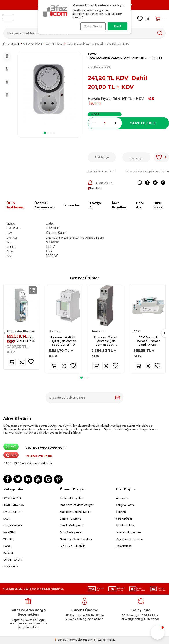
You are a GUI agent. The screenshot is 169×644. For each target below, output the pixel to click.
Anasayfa (11, 44)
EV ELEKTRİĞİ (13, 512)
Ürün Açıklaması (16, 205)
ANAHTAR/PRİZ (14, 505)
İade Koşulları (119, 205)
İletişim (121, 512)
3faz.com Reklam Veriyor (77, 505)
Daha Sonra (92, 26)
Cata (92, 54)
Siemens (55, 331)
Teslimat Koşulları (71, 498)
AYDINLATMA (12, 498)
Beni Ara (140, 205)
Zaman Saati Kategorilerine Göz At (148, 172)
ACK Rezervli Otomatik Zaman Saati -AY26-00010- (148, 341)
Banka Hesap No (70, 519)
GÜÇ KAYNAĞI (13, 525)
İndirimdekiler (125, 525)
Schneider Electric (21, 331)
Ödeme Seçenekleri (44, 205)
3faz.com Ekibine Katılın (75, 512)
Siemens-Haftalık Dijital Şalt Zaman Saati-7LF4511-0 (63, 341)
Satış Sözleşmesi (71, 532)
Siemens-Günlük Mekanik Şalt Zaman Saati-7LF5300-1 (106, 341)
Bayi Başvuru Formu (130, 539)
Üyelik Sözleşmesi (72, 525)
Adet (95, 114)
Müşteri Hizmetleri (128, 532)
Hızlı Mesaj (158, 205)
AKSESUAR (11, 567)
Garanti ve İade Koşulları (76, 539)
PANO (7, 546)
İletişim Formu (126, 505)
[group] (49, 90)
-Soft (59, 640)
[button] (45, 133)
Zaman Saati (54, 44)
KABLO (8, 553)
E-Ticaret (71, 640)
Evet (118, 26)
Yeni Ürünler (124, 519)
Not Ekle (95, 188)
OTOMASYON (32, 44)
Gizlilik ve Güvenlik (72, 546)
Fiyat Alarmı (101, 183)
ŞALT (7, 519)
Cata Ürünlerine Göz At (102, 172)
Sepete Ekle (143, 123)
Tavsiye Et (96, 205)
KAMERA (9, 532)
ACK (137, 331)
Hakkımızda (124, 546)
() (143, 19)
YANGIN (8, 539)
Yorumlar (72, 205)
